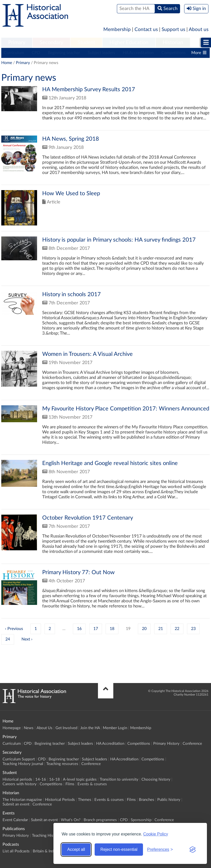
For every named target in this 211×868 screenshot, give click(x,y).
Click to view (105, 108)
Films (70, 784)
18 (112, 629)
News (29, 728)
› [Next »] (32, 639)
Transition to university (119, 779)
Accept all (76, 849)
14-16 (41, 779)
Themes (85, 800)
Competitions (174, 53)
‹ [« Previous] (6, 629)
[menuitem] (17, 43)
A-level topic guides (80, 779)
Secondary (51, 43)
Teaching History (46, 836)
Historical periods (17, 779)
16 (79, 629)
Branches (147, 800)
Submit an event (16, 804)
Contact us (146, 30)
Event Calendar (15, 820)
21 (161, 629)
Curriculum (14, 53)
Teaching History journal (23, 764)
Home (7, 63)
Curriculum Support (19, 759)
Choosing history (156, 779)
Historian (173, 43)
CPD (36, 53)
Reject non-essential (119, 849)
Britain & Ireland (46, 851)
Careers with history (20, 784)
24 (8, 639)
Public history (169, 800)
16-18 (54, 779)
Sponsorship (141, 820)
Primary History (166, 744)
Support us (173, 30)
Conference (192, 744)
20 (144, 629)
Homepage (12, 728)
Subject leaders (101, 53)
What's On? (71, 820)
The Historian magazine (22, 800)
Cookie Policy (156, 834)
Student (86, 43)
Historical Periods (60, 800)
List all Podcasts (16, 851)
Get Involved (66, 728)
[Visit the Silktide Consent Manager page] (193, 850)
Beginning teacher (64, 53)
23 (193, 629)
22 (177, 629)
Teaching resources (62, 764)
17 (96, 629)
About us (199, 30)
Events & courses (92, 784)
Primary (17, 43)
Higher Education (129, 43)
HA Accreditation (138, 53)
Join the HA (90, 728)
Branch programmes (100, 820)
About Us (45, 728)
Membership (117, 30)
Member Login (115, 728)
